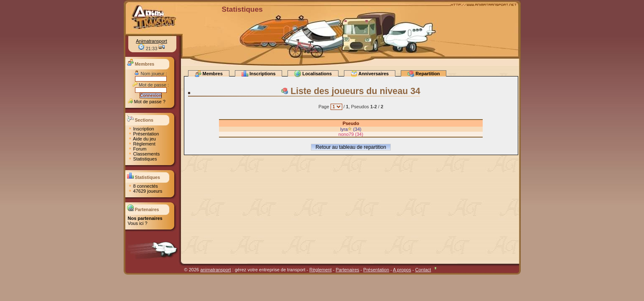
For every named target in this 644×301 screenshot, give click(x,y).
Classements (144, 154)
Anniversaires (370, 73)
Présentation (144, 134)
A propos (402, 270)
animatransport (215, 270)
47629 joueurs (145, 191)
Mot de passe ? (147, 102)
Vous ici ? (138, 223)
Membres (209, 73)
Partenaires (347, 270)
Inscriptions (258, 73)
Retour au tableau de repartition (351, 147)
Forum (137, 149)
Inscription (141, 129)
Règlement (142, 144)
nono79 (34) (351, 134)
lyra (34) (351, 129)
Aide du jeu (142, 139)
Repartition (424, 73)
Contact (423, 270)
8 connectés (143, 186)
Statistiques (143, 159)
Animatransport (151, 41)
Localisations (313, 73)
